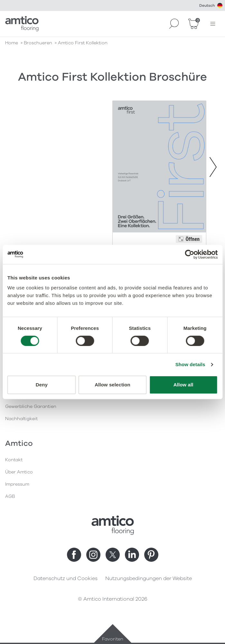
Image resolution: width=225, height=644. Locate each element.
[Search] (174, 24)
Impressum (17, 484)
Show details (190, 364)
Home (12, 43)
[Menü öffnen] (213, 24)
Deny (42, 385)
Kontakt (14, 460)
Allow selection (112, 385)
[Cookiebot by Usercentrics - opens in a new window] (189, 254)
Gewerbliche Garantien (31, 406)
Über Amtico (19, 472)
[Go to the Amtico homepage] (22, 24)
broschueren (38, 43)
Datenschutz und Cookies (66, 578)
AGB (10, 496)
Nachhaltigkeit (21, 419)
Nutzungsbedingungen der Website (149, 578)
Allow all (183, 385)
